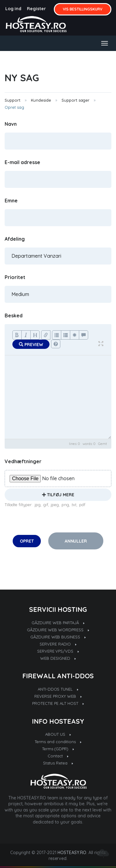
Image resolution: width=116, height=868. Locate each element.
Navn (11, 124)
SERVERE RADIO (58, 644)
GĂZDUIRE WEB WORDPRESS (58, 630)
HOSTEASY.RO (72, 853)
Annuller (76, 541)
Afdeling (15, 239)
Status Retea (58, 763)
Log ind (13, 9)
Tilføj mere (58, 495)
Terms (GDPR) (58, 749)
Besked (14, 315)
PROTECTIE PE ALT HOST (58, 703)
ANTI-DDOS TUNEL (58, 689)
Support (13, 100)
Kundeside (41, 100)
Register (36, 9)
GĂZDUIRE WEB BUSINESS (58, 637)
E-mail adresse (22, 162)
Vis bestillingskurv (83, 9)
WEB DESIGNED (58, 658)
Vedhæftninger (23, 461)
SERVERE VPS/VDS (58, 651)
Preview (31, 345)
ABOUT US (58, 734)
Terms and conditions (58, 742)
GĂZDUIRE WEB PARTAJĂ (58, 623)
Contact (58, 756)
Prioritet (15, 277)
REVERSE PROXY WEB (58, 696)
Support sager (76, 100)
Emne (11, 201)
